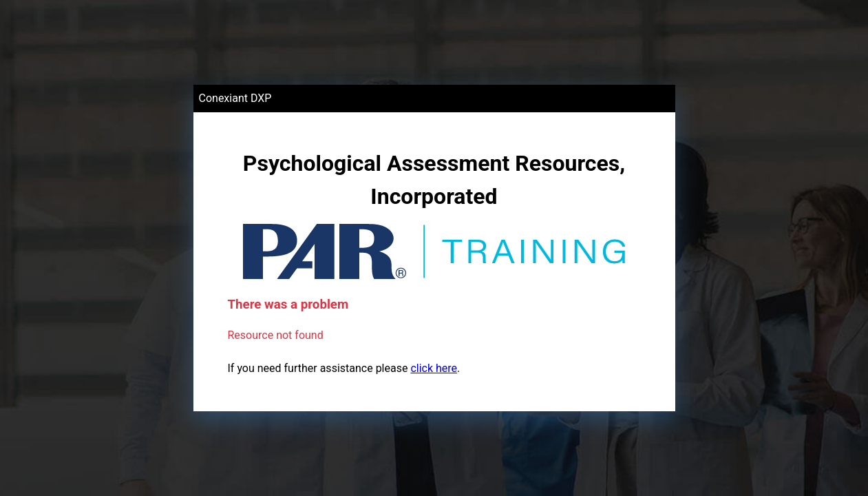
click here (434, 368)
